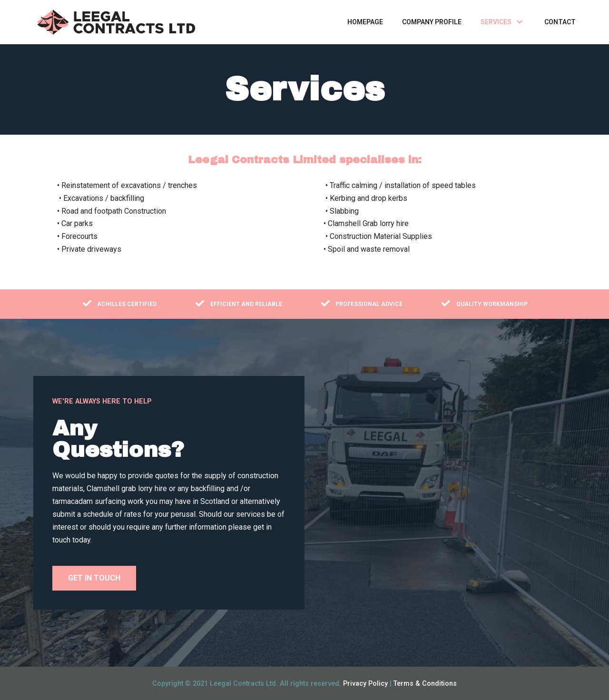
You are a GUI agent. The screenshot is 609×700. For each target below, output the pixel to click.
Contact (560, 22)
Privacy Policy (365, 684)
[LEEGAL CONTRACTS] (117, 22)
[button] (94, 578)
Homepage (365, 22)
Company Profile (432, 22)
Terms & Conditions (425, 684)
